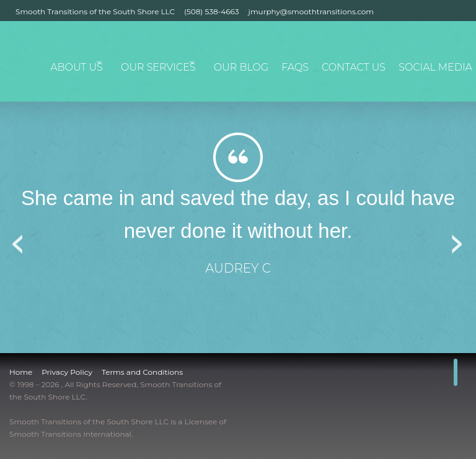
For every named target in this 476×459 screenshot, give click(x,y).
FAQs (307, 63)
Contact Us (362, 63)
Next (457, 240)
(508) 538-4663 (212, 11)
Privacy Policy (67, 372)
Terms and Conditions (142, 372)
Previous (19, 240)
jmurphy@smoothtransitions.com (311, 11)
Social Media (437, 63)
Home (21, 372)
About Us (88, 63)
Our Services (170, 63)
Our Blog (255, 63)
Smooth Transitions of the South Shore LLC (95, 11)
